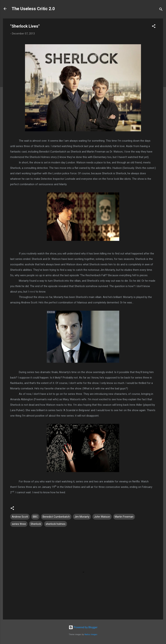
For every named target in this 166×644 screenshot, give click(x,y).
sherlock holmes (56, 524)
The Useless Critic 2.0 (33, 9)
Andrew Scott (20, 517)
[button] (154, 27)
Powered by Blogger (83, 627)
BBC (35, 517)
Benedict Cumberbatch (56, 517)
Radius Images (91, 634)
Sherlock (36, 524)
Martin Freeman (124, 517)
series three (19, 524)
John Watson (102, 517)
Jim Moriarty (82, 517)
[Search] (161, 10)
